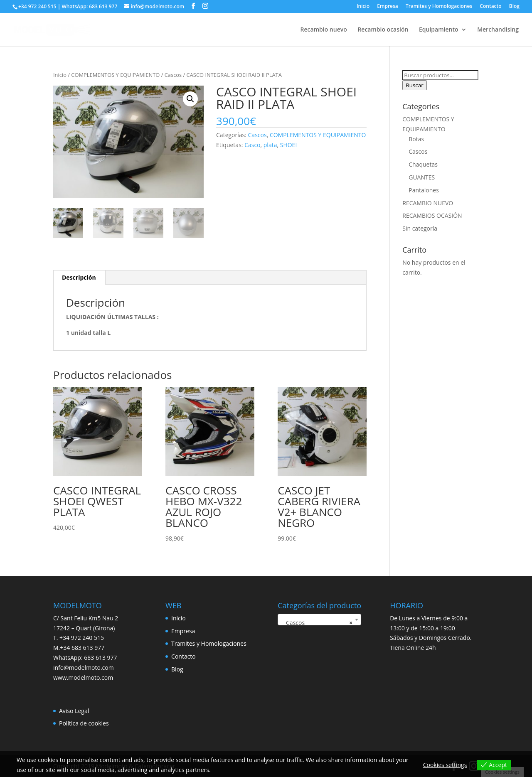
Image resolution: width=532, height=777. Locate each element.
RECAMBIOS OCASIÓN (432, 215)
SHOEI (289, 145)
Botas (416, 139)
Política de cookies (84, 723)
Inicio (363, 7)
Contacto (490, 7)
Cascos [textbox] (317, 623)
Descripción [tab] (79, 277)
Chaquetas (423, 164)
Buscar (414, 85)
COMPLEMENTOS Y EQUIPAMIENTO (115, 75)
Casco (252, 145)
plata (270, 145)
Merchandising (498, 30)
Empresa (388, 7)
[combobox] (319, 620)
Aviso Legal (74, 711)
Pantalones (424, 190)
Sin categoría (420, 228)
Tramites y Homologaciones (439, 7)
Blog (514, 7)
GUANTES (422, 177)
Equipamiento (438, 30)
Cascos (173, 75)
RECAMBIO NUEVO (428, 203)
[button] (190, 99)
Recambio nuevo (324, 30)
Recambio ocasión (383, 30)
